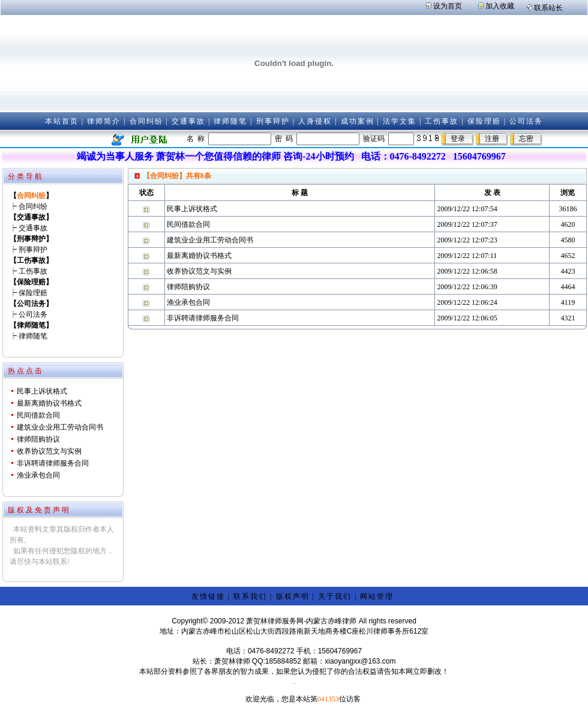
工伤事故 (442, 121)
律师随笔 (230, 121)
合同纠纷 (146, 121)
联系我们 (250, 596)
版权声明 (293, 596)
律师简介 (104, 121)
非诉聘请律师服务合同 (53, 463)
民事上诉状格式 (42, 391)
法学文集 (400, 121)
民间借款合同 (38, 415)
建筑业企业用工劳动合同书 (60, 427)
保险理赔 (484, 121)
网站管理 (377, 596)
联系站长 (548, 8)
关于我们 (335, 596)
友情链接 (208, 596)
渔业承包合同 (38, 475)
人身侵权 (315, 121)
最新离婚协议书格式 (49, 403)
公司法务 (526, 121)
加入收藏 (500, 6)
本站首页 (62, 121)
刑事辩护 (273, 121)
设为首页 (448, 6)
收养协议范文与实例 (49, 451)
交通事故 (188, 121)
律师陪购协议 (38, 439)
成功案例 (358, 121)
